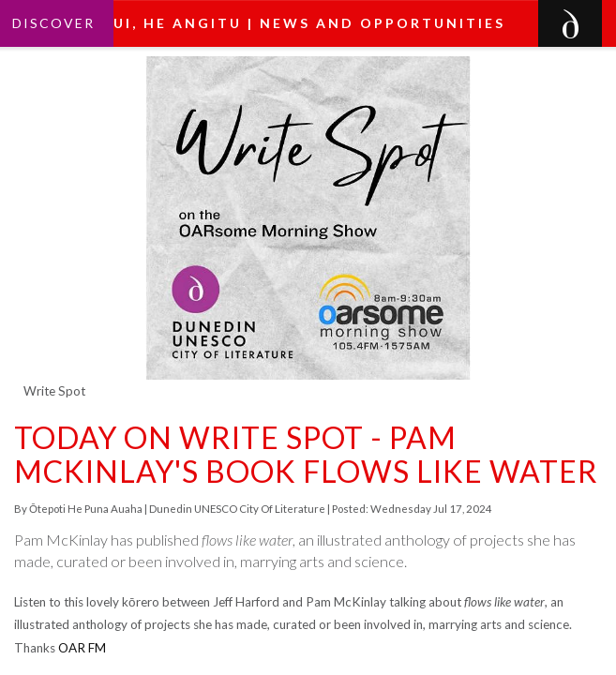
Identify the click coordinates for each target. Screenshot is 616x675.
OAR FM (82, 648)
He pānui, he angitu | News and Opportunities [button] (277, 23)
